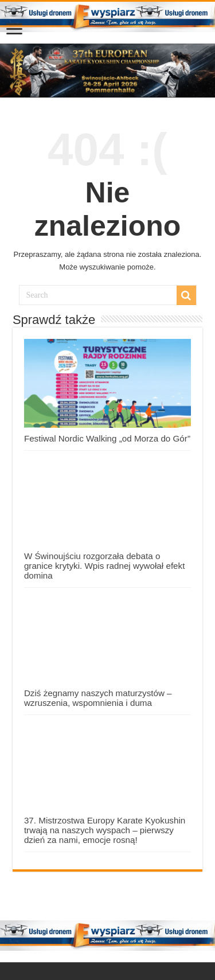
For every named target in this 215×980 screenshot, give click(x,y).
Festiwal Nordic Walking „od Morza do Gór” (107, 438)
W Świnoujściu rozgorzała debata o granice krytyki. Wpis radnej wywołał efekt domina (105, 566)
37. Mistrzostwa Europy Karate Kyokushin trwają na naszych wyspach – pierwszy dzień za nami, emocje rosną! (105, 830)
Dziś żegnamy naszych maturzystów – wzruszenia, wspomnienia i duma (98, 698)
